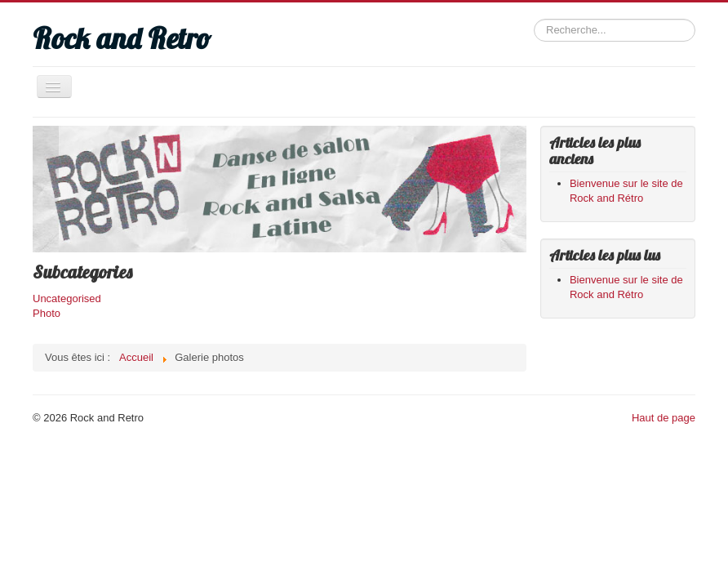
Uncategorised (67, 298)
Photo (47, 313)
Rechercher (534, 19)
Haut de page (664, 418)
